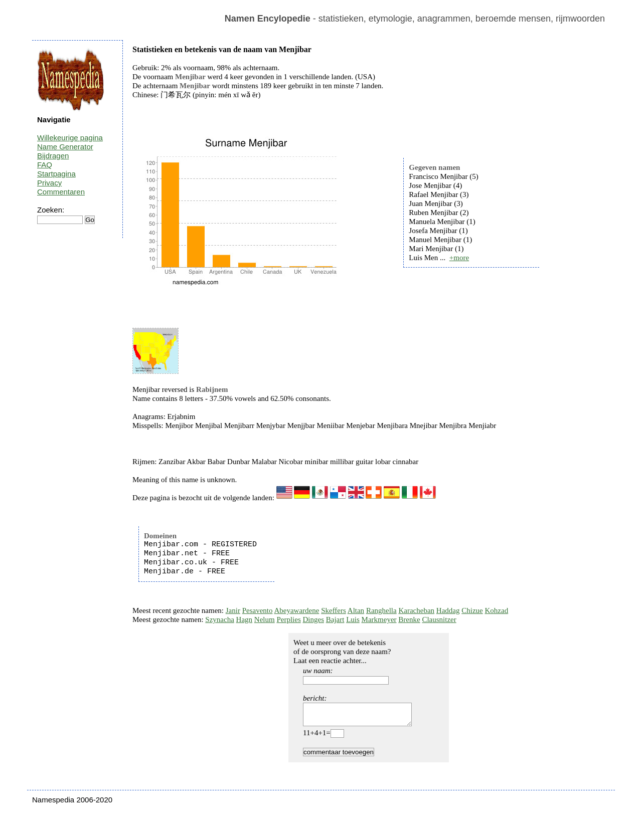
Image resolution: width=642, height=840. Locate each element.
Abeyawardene (296, 610)
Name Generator (65, 147)
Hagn (245, 619)
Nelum (265, 619)
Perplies (288, 619)
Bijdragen (53, 156)
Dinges (314, 619)
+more (459, 258)
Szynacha (219, 619)
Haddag (448, 610)
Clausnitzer (439, 619)
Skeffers (334, 610)
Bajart (335, 619)
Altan (356, 610)
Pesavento (258, 610)
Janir (233, 610)
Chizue (472, 610)
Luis (353, 619)
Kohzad (496, 610)
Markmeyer (379, 619)
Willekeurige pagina (70, 138)
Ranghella (381, 610)
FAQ (45, 165)
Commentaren (61, 192)
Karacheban (416, 610)
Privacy (49, 183)
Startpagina (56, 174)
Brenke (409, 619)
